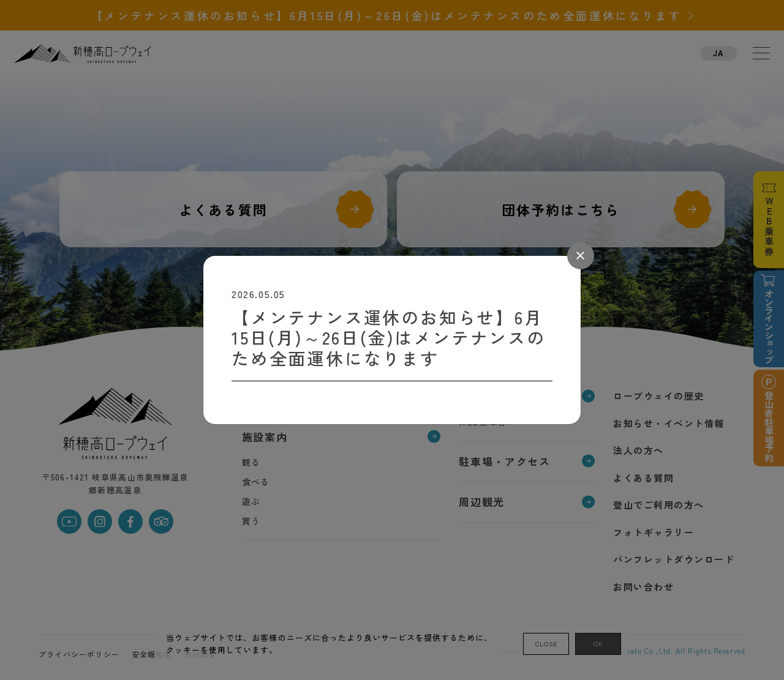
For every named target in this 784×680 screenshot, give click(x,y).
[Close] (581, 256)
